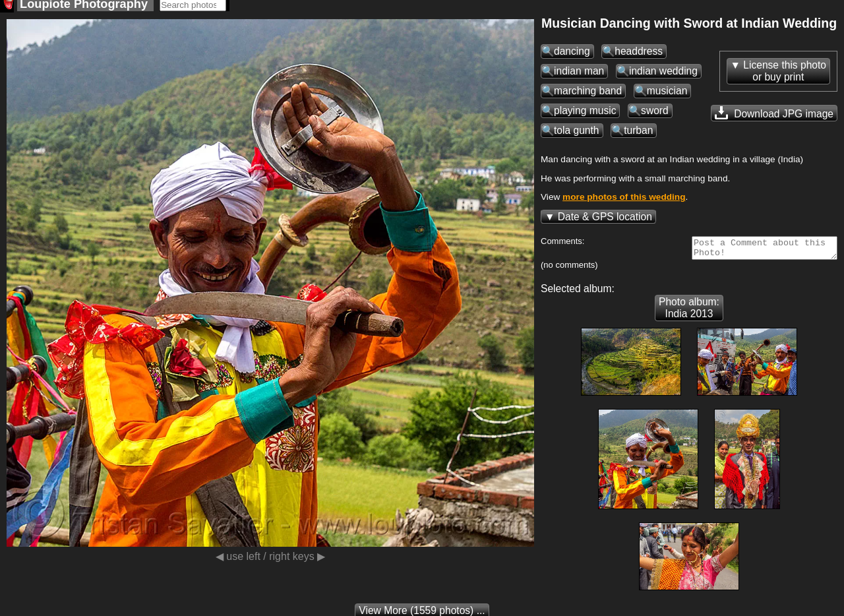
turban (638, 134)
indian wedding (663, 75)
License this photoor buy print (785, 75)
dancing (572, 55)
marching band (588, 95)
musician (667, 95)
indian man (579, 75)
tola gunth (577, 134)
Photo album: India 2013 (689, 316)
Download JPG (774, 117)
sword (655, 114)
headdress (639, 55)
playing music (585, 114)
